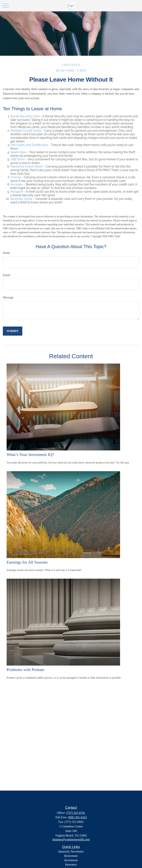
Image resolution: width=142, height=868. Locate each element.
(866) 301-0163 (77, 817)
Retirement (71, 856)
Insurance (71, 865)
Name (6, 253)
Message (8, 297)
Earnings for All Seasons (27, 562)
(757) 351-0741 (76, 813)
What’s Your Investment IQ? (30, 454)
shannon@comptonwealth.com (71, 839)
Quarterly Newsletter (71, 851)
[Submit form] (13, 331)
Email (6, 275)
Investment (71, 860)
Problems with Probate (25, 670)
